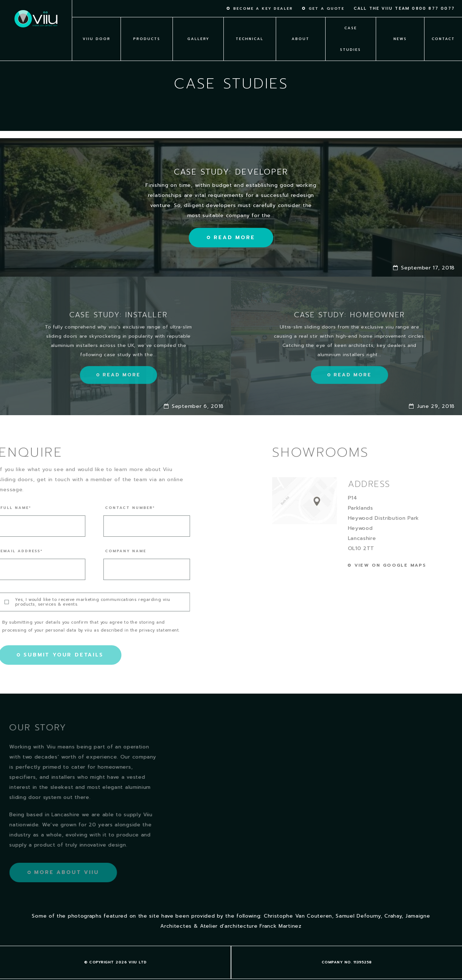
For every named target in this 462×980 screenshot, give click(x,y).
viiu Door (97, 39)
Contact (443, 39)
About (300, 39)
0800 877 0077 (433, 8)
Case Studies (350, 39)
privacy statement (137, 630)
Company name (104, 551)
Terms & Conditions (115, 964)
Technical (250, 39)
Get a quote (326, 9)
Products (147, 39)
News (400, 39)
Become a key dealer (263, 9)
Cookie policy (346, 964)
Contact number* (109, 508)
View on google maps (412, 565)
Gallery (198, 39)
